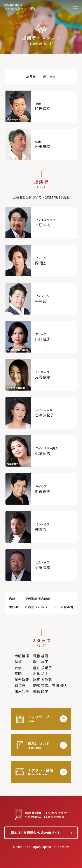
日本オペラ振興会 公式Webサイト (36, 833)
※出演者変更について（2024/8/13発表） (41, 198)
